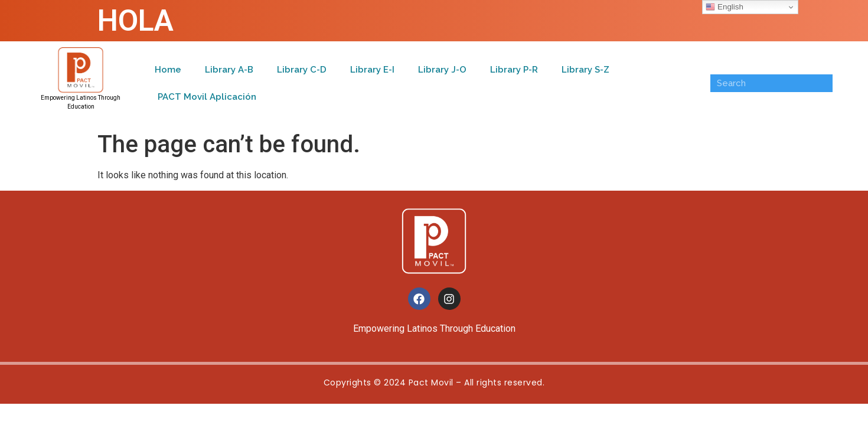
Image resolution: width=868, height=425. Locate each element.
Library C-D (302, 70)
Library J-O (442, 70)
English (724, 7)
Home (168, 70)
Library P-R (514, 70)
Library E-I (372, 70)
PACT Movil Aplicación (207, 97)
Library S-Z (585, 70)
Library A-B (229, 70)
